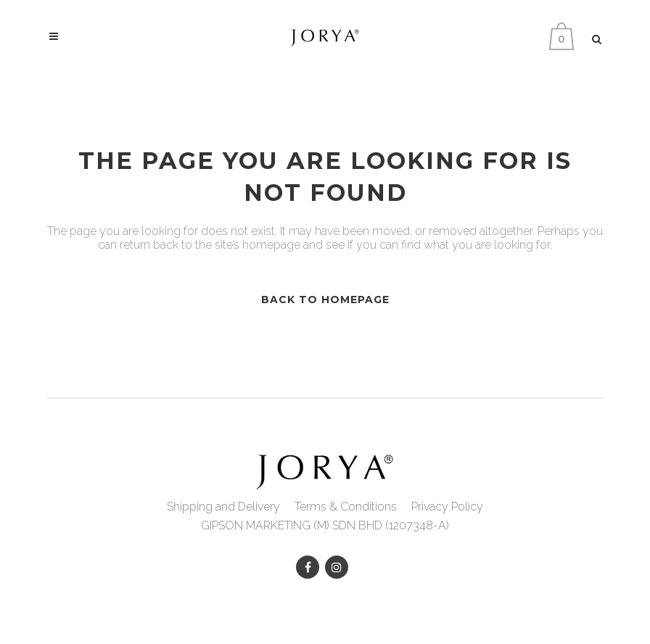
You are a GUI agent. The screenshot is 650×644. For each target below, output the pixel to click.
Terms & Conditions (346, 507)
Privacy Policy (447, 507)
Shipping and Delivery (223, 507)
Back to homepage (325, 300)
